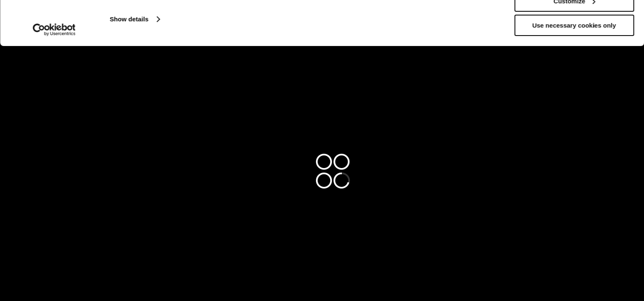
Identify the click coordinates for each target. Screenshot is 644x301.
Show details (129, 63)
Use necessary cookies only (574, 70)
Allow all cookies (574, 21)
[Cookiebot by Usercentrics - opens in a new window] (54, 74)
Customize (575, 45)
